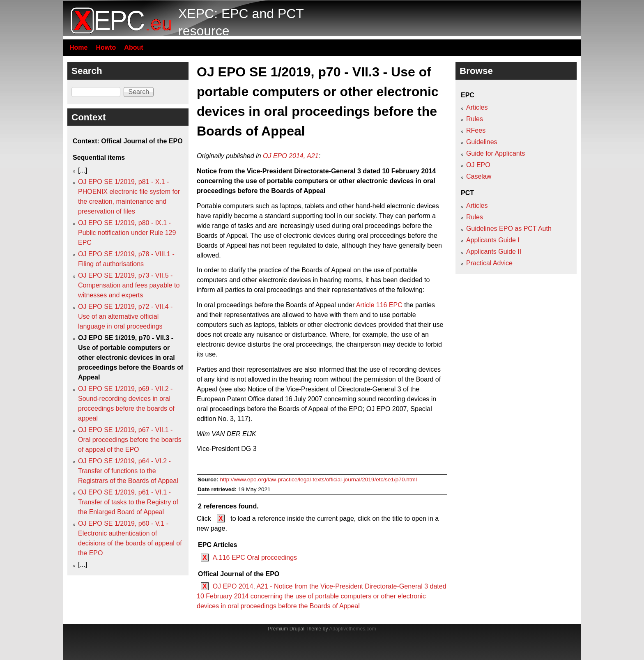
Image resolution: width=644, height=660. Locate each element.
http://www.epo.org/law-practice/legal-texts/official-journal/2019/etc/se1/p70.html (318, 479)
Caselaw (479, 176)
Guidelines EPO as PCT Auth (509, 229)
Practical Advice (489, 263)
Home (78, 47)
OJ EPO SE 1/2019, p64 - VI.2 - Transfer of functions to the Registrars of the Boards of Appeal (128, 471)
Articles (477, 107)
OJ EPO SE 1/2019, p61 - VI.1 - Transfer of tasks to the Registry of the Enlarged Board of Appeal (128, 502)
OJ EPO (478, 165)
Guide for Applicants (496, 153)
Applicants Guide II (494, 252)
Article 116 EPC (379, 305)
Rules (475, 119)
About (133, 47)
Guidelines (482, 142)
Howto (106, 47)
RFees (476, 130)
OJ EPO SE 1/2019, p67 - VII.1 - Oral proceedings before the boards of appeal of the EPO (130, 440)
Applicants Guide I (493, 240)
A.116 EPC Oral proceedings (255, 558)
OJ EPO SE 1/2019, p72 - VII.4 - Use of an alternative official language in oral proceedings (125, 316)
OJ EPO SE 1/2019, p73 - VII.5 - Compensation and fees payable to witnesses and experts (129, 285)
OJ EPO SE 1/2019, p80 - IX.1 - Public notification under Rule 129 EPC (127, 233)
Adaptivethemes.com (352, 629)
